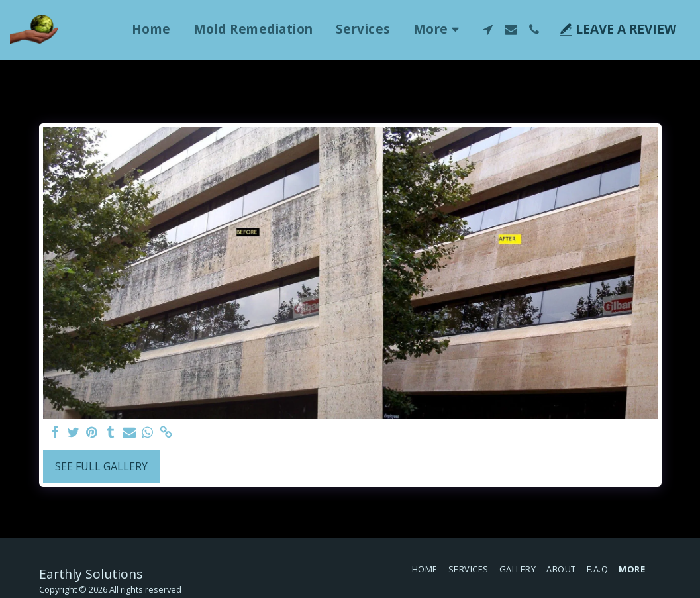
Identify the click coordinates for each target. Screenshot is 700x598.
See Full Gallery (101, 466)
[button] (488, 29)
